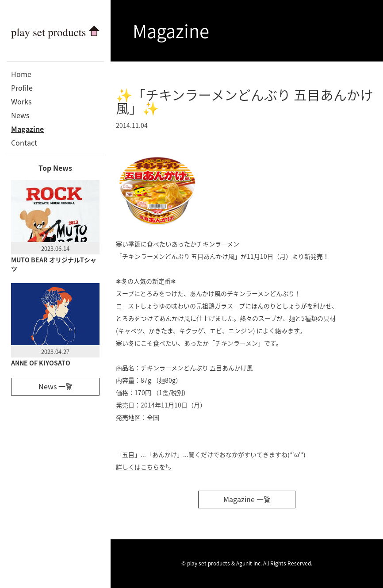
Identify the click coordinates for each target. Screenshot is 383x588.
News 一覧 (56, 386)
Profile (22, 88)
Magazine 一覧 (247, 499)
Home (21, 74)
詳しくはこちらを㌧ (144, 467)
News (20, 115)
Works (21, 101)
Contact (24, 142)
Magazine (27, 129)
